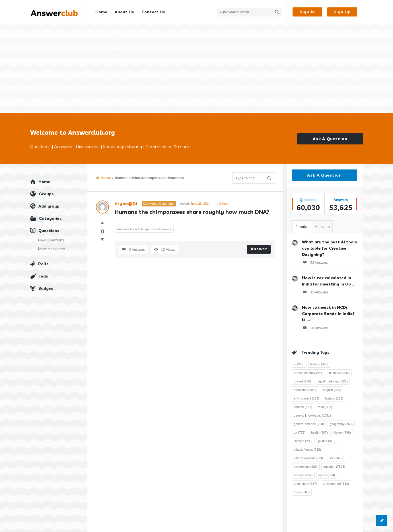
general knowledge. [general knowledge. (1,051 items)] (312, 412)
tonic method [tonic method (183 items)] (336, 480)
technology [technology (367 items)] (306, 480)
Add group (49, 202)
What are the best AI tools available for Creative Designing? (330, 245)
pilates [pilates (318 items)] (327, 437)
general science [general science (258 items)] (309, 420)
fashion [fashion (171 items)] (334, 395)
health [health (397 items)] (319, 429)
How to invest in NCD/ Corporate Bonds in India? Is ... (328, 310)
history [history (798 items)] (342, 429)
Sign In (307, 12)
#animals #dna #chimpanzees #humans (144, 225)
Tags (43, 272)
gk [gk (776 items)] (300, 429)
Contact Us (153, 12)
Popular (302, 223)
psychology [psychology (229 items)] (306, 463)
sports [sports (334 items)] (327, 471)
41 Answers (315, 288)
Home (101, 12)
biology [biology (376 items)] (319, 361)
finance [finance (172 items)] (303, 403)
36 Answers (315, 324)
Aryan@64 (126, 200)
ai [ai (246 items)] (299, 361)
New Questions (51, 236)
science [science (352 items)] (303, 471)
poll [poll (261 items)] (335, 454)
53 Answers (315, 259)
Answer (259, 245)
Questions (49, 227)
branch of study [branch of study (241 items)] (309, 369)
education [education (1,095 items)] (306, 386)
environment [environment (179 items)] (307, 395)
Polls (43, 260)
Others (224, 200)
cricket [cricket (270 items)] (303, 378)
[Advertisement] (197, 67)
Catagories (50, 215)
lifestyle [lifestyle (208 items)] (303, 437)
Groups (46, 190)
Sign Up (342, 12)
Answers (322, 223)
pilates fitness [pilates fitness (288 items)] (307, 446)
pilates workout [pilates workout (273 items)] (308, 454)
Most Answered (52, 245)
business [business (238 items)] (339, 369)
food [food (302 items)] (325, 403)
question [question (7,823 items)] (334, 463)
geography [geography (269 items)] (341, 420)
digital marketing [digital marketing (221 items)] (332, 378)
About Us (124, 12)
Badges (46, 285)
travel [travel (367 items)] (302, 488)
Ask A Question (330, 135)
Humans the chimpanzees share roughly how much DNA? (192, 208)
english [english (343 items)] (332, 386)
